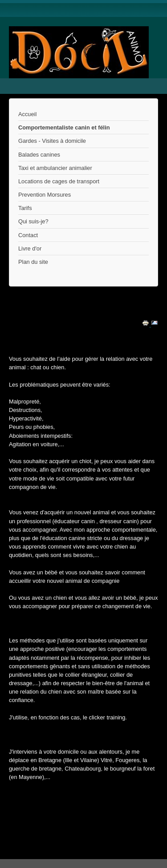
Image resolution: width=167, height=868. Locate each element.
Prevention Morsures (45, 195)
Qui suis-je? (33, 221)
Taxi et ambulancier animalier (55, 168)
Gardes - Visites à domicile (52, 141)
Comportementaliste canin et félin (64, 127)
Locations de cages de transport (59, 181)
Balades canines (39, 155)
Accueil (27, 114)
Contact (28, 235)
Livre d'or (30, 248)
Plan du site (33, 262)
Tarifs (25, 208)
